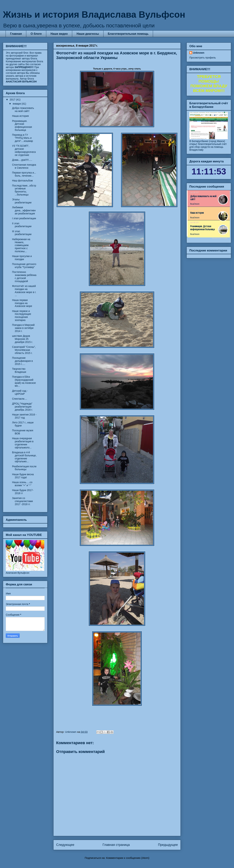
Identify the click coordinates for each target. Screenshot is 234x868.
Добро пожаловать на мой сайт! (23, 110)
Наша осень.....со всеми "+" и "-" (22, 484)
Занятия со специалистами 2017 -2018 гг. (22, 501)
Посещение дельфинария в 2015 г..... (22, 361)
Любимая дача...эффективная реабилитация (24, 210)
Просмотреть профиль (203, 58)
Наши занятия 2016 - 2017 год (24, 416)
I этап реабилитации (24, 218)
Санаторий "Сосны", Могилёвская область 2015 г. (24, 350)
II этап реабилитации (22, 225)
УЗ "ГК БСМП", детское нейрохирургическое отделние (24, 150)
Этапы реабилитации (22, 201)
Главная (16, 34)
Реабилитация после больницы (24, 468)
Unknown (199, 53)
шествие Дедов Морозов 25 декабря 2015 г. (22, 339)
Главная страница (116, 845)
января (17, 104)
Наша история (20, 116)
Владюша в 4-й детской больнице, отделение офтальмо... (24, 457)
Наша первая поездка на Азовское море (22, 303)
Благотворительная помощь (128, 34)
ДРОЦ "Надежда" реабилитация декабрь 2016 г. (22, 407)
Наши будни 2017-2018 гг (23, 492)
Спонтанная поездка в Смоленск (24, 166)
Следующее (65, 845)
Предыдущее (168, 845)
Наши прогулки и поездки (22, 258)
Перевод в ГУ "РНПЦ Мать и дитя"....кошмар (22, 138)
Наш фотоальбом (22, 181)
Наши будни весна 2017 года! (23, 476)
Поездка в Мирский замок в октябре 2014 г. (23, 328)
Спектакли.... (20, 399)
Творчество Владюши (19, 370)
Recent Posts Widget (220, 238)
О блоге (36, 34)
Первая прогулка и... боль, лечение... (24, 174)
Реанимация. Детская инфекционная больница (22, 125)
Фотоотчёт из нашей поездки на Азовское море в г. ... (24, 291)
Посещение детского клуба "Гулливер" (24, 266)
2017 (13, 100)
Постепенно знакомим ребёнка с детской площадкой (24, 276)
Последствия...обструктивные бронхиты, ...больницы (24, 190)
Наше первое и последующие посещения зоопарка (22, 316)
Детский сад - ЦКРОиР (20, 392)
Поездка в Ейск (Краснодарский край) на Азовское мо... (24, 381)
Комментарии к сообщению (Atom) (128, 858)
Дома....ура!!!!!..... (22, 160)
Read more (195, 204)
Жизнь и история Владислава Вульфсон (94, 15)
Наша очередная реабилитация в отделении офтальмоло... (23, 443)
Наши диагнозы (88, 34)
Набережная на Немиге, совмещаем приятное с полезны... (21, 245)
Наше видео (59, 34)
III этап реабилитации (22, 233)
